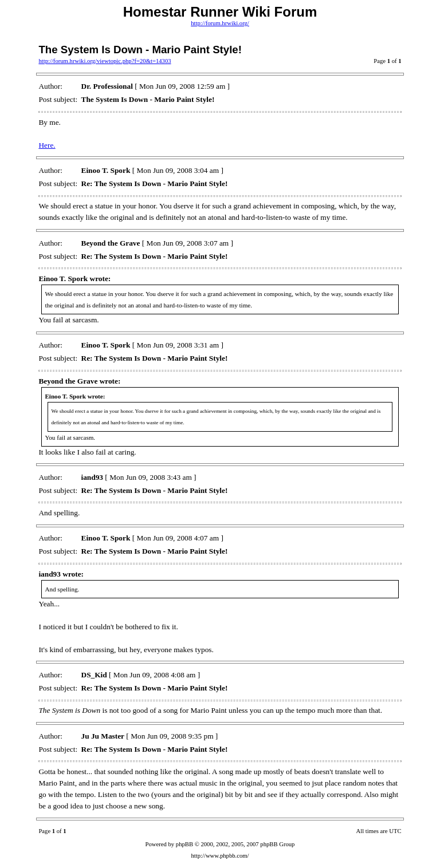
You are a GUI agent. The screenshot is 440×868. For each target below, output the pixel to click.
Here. (47, 145)
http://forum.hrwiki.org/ (220, 23)
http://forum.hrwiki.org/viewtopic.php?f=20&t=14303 (105, 61)
